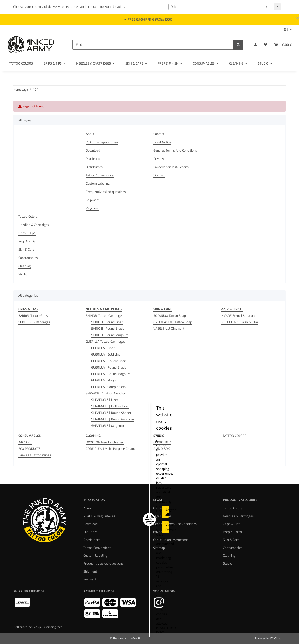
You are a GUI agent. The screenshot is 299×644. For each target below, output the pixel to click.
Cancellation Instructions (171, 167)
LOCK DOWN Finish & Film (239, 322)
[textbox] (219, 7)
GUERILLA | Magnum (106, 380)
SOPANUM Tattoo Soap (170, 316)
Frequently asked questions (106, 192)
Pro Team (93, 159)
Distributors (94, 167)
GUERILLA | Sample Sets (108, 387)
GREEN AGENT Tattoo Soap (173, 322)
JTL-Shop (276, 638)
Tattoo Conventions (100, 175)
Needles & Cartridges (34, 225)
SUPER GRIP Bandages (34, 322)
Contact (159, 134)
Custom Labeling (98, 184)
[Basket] (283, 45)
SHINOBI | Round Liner (107, 322)
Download (93, 151)
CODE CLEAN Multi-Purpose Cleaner (111, 449)
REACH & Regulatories (102, 142)
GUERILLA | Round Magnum (111, 374)
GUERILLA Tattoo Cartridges (106, 342)
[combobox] (219, 7)
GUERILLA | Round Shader (109, 368)
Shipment (93, 200)
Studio (23, 274)
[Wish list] (265, 45)
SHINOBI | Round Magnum (110, 335)
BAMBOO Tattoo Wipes (35, 455)
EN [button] (286, 30)
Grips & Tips (27, 233)
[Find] (153, 45)
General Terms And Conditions (175, 151)
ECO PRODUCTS (29, 449)
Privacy (159, 159)
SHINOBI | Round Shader (108, 329)
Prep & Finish (28, 241)
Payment (92, 208)
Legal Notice (162, 142)
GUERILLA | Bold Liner (106, 355)
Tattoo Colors (28, 217)
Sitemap (159, 175)
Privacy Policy (47, 632)
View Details (232, 627)
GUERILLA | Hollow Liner (108, 361)
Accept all (232, 613)
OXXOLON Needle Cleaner (105, 442)
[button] (255, 45)
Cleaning (24, 266)
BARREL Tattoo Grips (33, 316)
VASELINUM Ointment (169, 329)
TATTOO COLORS (235, 436)
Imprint (64, 632)
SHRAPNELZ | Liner (105, 400)
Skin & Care (26, 250)
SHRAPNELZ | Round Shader (111, 413)
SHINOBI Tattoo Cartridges (105, 316)
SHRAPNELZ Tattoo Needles (106, 393)
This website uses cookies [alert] (63, 610)
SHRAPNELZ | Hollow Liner (110, 406)
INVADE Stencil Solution (238, 316)
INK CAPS (25, 442)
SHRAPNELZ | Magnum (107, 426)
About (90, 134)
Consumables (28, 258)
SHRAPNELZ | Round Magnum (113, 419)
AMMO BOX (162, 449)
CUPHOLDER (162, 442)
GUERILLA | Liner (103, 348)
